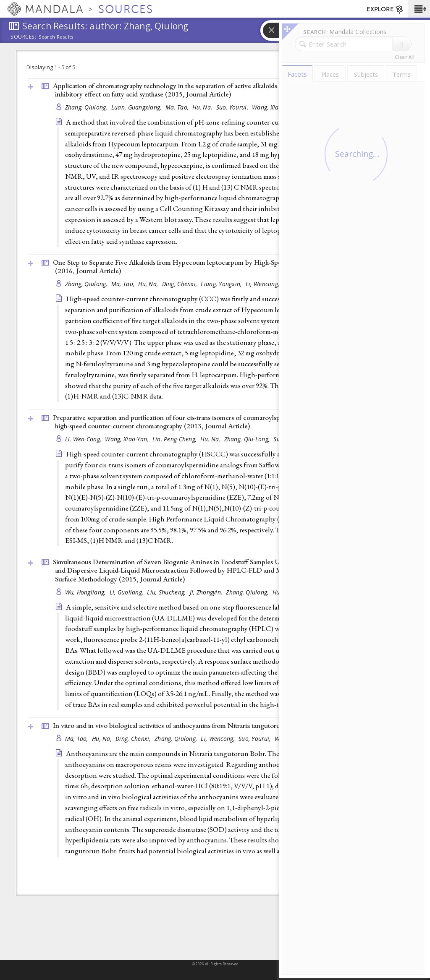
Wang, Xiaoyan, (273, 107)
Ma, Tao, (178, 107)
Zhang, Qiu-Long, (248, 439)
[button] (419, 9)
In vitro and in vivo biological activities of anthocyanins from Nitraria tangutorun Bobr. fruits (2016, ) (219, 725)
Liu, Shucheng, (167, 592)
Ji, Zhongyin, (207, 592)
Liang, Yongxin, (222, 284)
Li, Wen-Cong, (84, 439)
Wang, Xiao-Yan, (127, 439)
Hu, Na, (203, 107)
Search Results (56, 37)
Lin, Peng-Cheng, (176, 439)
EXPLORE (385, 10)
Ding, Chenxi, (181, 284)
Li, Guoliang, (127, 592)
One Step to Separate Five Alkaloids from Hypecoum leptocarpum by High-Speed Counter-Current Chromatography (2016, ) (222, 267)
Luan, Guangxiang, (137, 107)
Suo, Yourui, (233, 107)
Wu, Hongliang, (86, 592)
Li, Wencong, (264, 284)
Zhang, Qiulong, (87, 107)
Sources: (24, 37)
